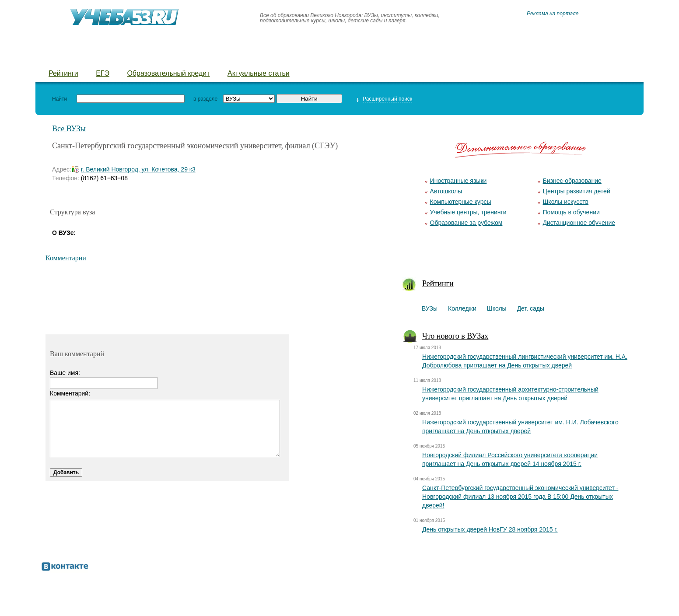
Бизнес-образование (572, 181)
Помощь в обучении (571, 212)
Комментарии (66, 258)
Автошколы (446, 191)
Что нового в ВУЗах (455, 336)
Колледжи (103, 57)
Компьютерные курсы (461, 202)
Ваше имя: (65, 373)
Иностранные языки (458, 181)
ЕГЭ (103, 73)
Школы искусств (566, 202)
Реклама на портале (553, 14)
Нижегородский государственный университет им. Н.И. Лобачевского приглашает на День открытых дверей (520, 427)
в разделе (205, 99)
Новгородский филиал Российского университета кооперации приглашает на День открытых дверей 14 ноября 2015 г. (510, 459)
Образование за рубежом (466, 223)
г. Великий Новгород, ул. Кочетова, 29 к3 (138, 169)
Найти (59, 99)
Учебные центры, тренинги (468, 212)
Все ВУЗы (69, 129)
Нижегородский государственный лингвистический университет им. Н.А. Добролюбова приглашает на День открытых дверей (525, 361)
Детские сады (205, 57)
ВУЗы (58, 57)
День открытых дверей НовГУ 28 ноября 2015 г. (490, 529)
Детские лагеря (273, 57)
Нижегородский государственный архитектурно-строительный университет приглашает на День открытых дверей (510, 394)
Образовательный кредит (168, 73)
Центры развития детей (577, 191)
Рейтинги (63, 73)
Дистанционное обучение (579, 223)
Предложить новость (394, 57)
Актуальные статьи (259, 73)
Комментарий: (70, 393)
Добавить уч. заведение (491, 57)
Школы (151, 57)
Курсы (329, 57)
